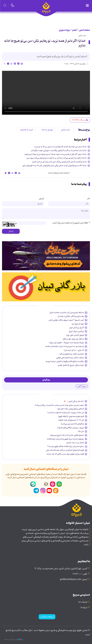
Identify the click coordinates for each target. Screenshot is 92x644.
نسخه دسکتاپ (47, 617)
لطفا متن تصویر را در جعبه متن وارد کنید (71, 223)
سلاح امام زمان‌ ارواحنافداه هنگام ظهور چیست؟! (66, 446)
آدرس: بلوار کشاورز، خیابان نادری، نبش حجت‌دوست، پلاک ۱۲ (61, 569)
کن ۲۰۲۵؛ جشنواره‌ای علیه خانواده (71, 420)
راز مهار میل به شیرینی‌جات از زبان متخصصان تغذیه (65, 346)
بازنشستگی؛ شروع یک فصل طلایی (71, 365)
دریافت (80, 120)
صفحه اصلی (85, 30)
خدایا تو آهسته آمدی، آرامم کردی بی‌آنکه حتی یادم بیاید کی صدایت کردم (59, 162)
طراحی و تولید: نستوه (14, 639)
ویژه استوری (64, 30)
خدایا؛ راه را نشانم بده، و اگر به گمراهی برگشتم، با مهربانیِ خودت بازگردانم (59, 150)
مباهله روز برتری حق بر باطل (73, 339)
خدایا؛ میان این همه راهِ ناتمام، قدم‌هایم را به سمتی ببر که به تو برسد (60, 147)
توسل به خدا (47, 130)
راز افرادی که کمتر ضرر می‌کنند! (72, 424)
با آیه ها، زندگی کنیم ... (75, 401)
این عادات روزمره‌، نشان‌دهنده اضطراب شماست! (66, 413)
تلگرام (36, 491)
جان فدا (81, 431)
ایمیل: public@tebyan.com (74, 579)
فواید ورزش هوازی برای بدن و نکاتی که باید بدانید (65, 454)
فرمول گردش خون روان (75, 335)
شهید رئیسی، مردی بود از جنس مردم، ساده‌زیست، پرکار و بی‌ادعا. (59, 405)
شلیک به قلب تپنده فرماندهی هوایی (70, 358)
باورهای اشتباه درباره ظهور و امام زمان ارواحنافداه (65, 439)
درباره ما (84, 607)
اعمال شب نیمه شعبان (75, 443)
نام (89, 199)
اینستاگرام (43, 491)
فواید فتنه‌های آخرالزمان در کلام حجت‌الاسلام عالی (65, 450)
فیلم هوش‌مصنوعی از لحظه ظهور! (71, 416)
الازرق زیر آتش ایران (76, 328)
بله (33, 484)
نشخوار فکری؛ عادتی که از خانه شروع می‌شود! (67, 435)
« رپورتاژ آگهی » (82, 386)
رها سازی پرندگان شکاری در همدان (71, 316)
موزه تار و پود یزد (78, 324)
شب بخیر (82, 36)
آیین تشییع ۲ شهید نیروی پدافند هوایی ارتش (66, 320)
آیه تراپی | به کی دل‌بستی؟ (74, 350)
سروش (40, 484)
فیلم (74, 30)
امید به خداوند (26, 130)
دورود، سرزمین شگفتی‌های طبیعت (70, 428)
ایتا (56, 491)
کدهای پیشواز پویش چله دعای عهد (71, 409)
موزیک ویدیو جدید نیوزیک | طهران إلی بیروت (66, 343)
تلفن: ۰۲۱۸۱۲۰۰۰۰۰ (80, 574)
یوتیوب (49, 491)
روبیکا (46, 484)
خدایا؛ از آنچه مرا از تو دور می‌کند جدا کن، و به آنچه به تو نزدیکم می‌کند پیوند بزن (56, 158)
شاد (59, 484)
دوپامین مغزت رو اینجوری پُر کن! (72, 354)
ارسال (11, 231)
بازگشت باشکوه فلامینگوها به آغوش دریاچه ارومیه (65, 361)
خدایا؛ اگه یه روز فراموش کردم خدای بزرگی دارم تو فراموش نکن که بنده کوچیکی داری (55, 166)
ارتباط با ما (83, 602)
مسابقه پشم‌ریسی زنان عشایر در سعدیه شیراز (67, 312)
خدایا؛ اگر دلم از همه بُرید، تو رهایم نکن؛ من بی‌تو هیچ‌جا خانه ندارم (45, 43)
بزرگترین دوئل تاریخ (76, 331)
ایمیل (41, 199)
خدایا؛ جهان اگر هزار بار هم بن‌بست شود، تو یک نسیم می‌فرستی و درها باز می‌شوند (55, 154)
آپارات (53, 484)
